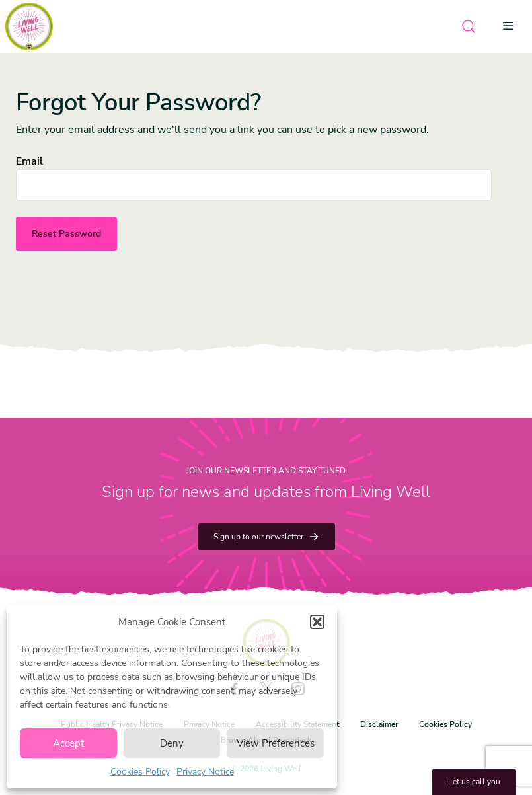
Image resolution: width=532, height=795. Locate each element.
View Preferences (276, 743)
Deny (172, 743)
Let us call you (474, 782)
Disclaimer (379, 724)
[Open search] (469, 26)
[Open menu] (512, 26)
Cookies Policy (140, 772)
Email (29, 161)
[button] (317, 622)
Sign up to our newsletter (266, 537)
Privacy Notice (205, 772)
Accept (68, 743)
